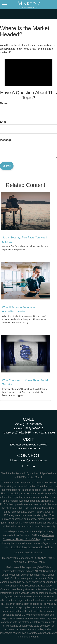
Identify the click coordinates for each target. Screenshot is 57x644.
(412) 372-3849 (32, 424)
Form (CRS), (20, 562)
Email (4, 122)
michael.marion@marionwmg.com (28, 460)
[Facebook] (23, 466)
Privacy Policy (36, 562)
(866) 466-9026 (34, 428)
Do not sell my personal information (31, 547)
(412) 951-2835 (21, 433)
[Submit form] (7, 166)
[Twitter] (28, 466)
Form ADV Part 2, (44, 558)
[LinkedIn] (34, 466)
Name (4, 103)
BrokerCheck (35, 477)
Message (6, 140)
